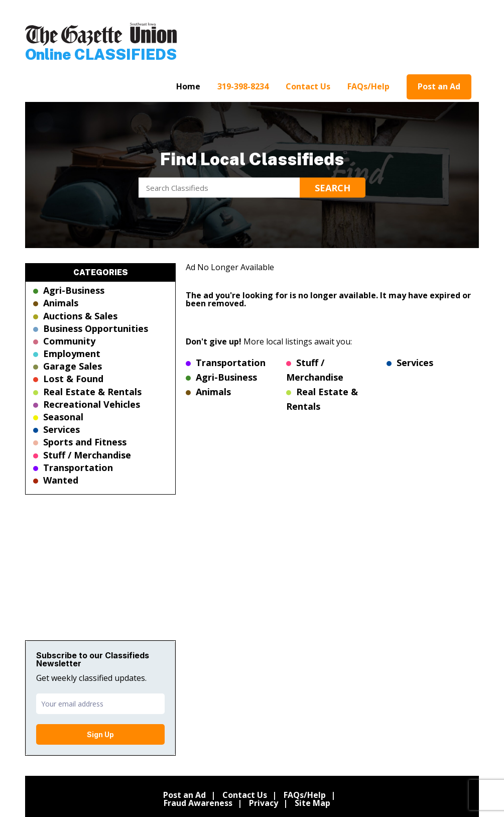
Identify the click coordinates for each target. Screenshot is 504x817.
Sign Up (100, 734)
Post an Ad (439, 86)
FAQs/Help (368, 86)
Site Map (312, 803)
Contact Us (308, 86)
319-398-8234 (243, 86)
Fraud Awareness (198, 803)
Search (333, 187)
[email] (100, 704)
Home (188, 86)
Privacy (264, 803)
